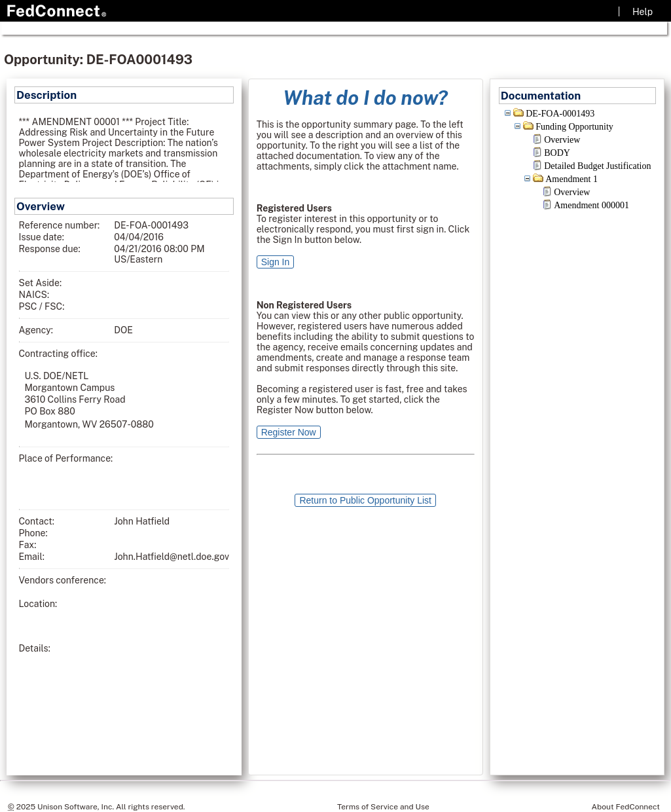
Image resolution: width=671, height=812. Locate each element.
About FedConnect (626, 807)
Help (643, 12)
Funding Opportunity (574, 127)
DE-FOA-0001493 (560, 114)
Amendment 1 (571, 179)
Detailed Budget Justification (597, 166)
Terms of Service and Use (383, 807)
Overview (562, 140)
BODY (557, 153)
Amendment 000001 (591, 205)
